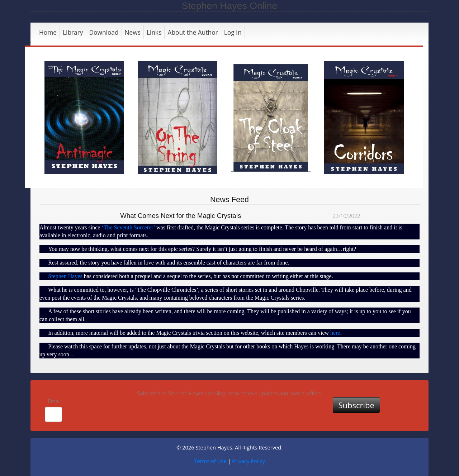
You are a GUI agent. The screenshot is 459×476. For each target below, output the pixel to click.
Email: (55, 401)
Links (154, 32)
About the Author (193, 32)
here (335, 333)
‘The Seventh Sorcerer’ (128, 227)
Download (104, 32)
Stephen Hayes (65, 276)
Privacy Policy (249, 461)
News (133, 32)
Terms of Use (210, 461)
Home (48, 32)
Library (73, 32)
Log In (233, 32)
